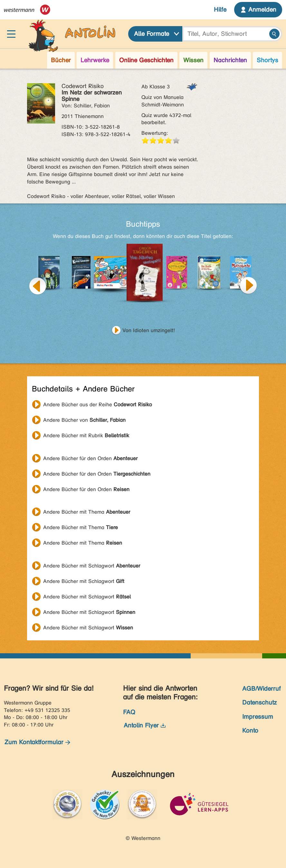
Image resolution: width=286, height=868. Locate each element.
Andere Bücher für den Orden (90, 458)
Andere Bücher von (84, 420)
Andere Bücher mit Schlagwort (92, 566)
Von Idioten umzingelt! (149, 330)
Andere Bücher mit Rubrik (86, 435)
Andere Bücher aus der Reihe (98, 404)
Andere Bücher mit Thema (87, 512)
